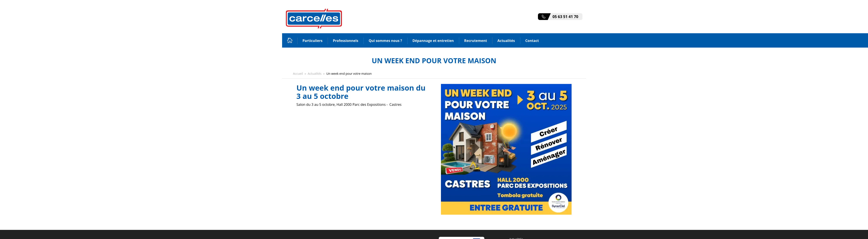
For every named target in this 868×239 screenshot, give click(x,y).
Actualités (506, 41)
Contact (532, 41)
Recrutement (476, 41)
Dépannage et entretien (433, 41)
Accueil (290, 40)
